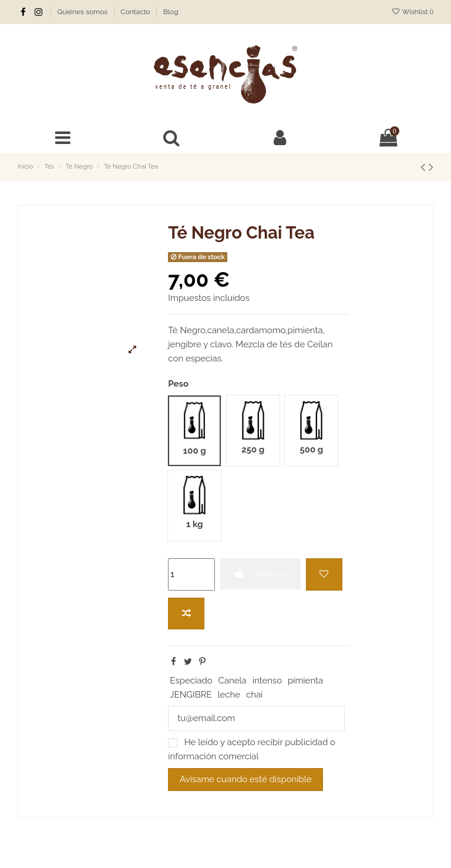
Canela (233, 681)
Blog (171, 12)
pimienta (305, 681)
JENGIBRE (191, 695)
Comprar (261, 574)
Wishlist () (413, 12)
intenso (267, 681)
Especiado (191, 681)
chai (254, 695)
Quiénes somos (84, 12)
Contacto (136, 12)
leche (229, 695)
